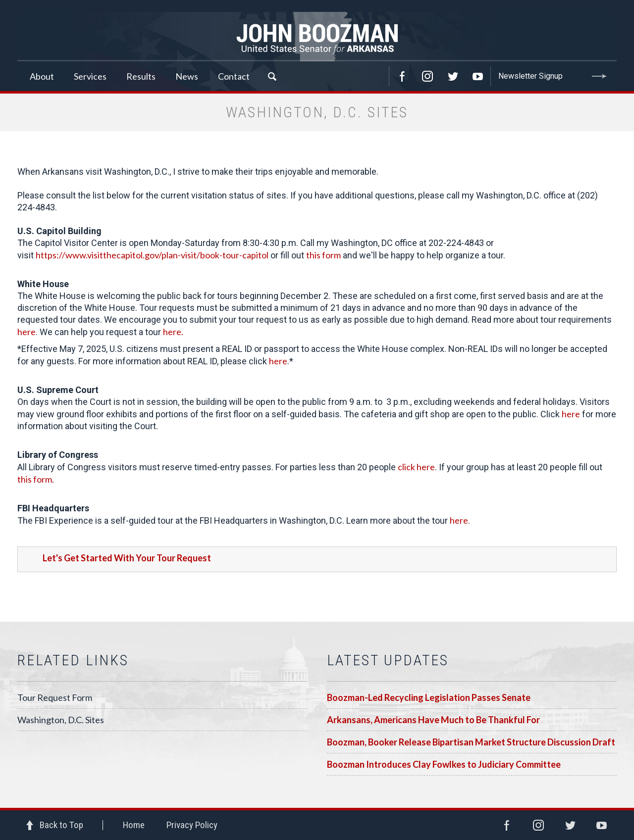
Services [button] (90, 76)
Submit (599, 76)
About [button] (42, 76)
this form (323, 255)
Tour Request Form (55, 697)
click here (416, 467)
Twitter (453, 76)
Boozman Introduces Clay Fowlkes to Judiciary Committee (444, 764)
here (26, 332)
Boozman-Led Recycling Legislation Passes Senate (429, 697)
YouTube (478, 76)
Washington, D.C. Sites (61, 720)
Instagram (427, 76)
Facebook (402, 76)
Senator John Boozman (317, 37)
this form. (36, 479)
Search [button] (272, 76)
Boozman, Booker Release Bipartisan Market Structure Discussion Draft (471, 742)
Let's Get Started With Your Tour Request (127, 558)
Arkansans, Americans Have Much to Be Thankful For (433, 720)
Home (134, 825)
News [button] (187, 76)
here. (173, 332)
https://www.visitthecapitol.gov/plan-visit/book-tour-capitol (152, 255)
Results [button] (141, 76)
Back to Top (61, 825)
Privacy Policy (192, 825)
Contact (234, 76)
